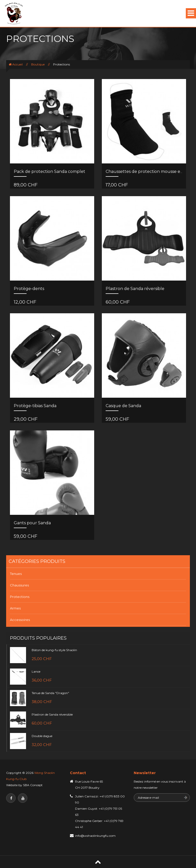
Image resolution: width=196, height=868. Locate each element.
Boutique (38, 64)
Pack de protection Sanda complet (50, 171)
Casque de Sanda (123, 406)
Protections (20, 597)
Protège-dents (29, 289)
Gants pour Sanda (32, 523)
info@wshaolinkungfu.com (95, 836)
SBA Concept (33, 785)
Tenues (16, 574)
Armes (15, 608)
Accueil (17, 64)
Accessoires (20, 620)
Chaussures (19, 585)
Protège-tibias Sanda (35, 406)
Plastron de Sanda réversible (135, 289)
